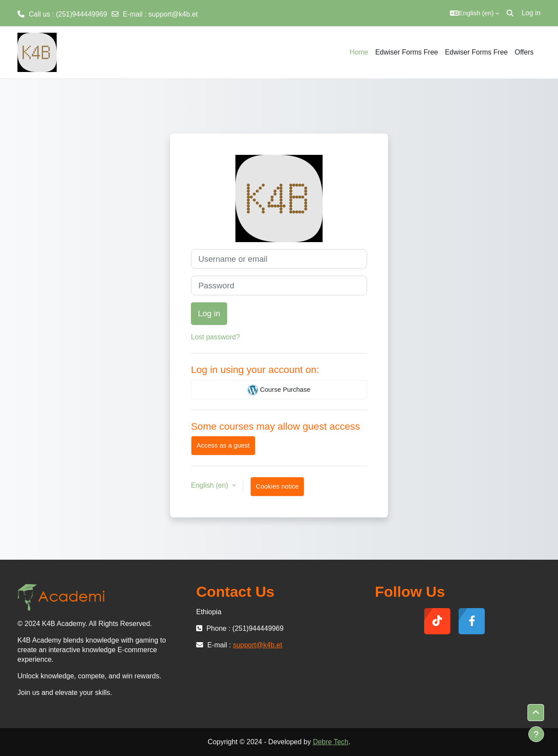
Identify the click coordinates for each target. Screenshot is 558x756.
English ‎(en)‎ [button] (211, 485)
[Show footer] (536, 734)
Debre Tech (331, 742)
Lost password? (215, 337)
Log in (531, 13)
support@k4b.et (173, 14)
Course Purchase (279, 390)
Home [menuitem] (359, 52)
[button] (475, 13)
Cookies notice (277, 486)
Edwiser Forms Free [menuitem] (407, 52)
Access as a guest (223, 445)
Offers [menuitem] (524, 52)
